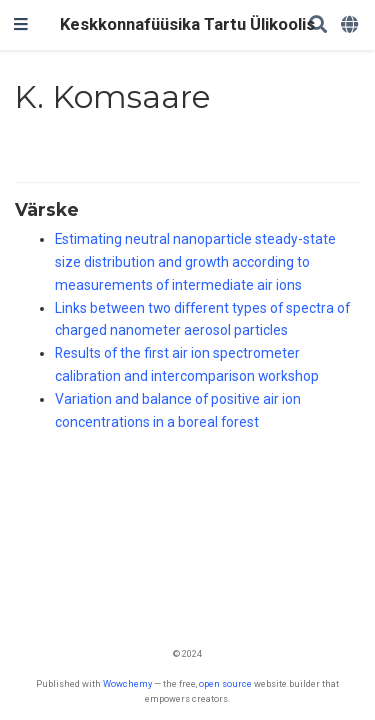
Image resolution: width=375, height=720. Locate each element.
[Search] (318, 25)
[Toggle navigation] (21, 25)
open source (225, 683)
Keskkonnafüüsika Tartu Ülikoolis (187, 24)
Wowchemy (127, 683)
